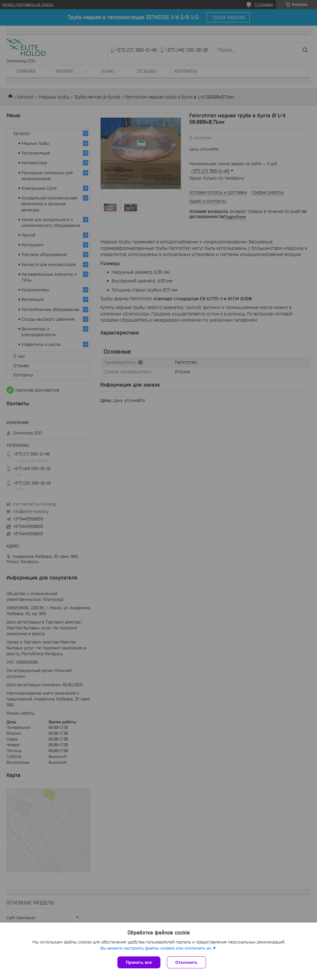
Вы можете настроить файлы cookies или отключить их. (156, 948)
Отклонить (186, 962)
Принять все (139, 962)
